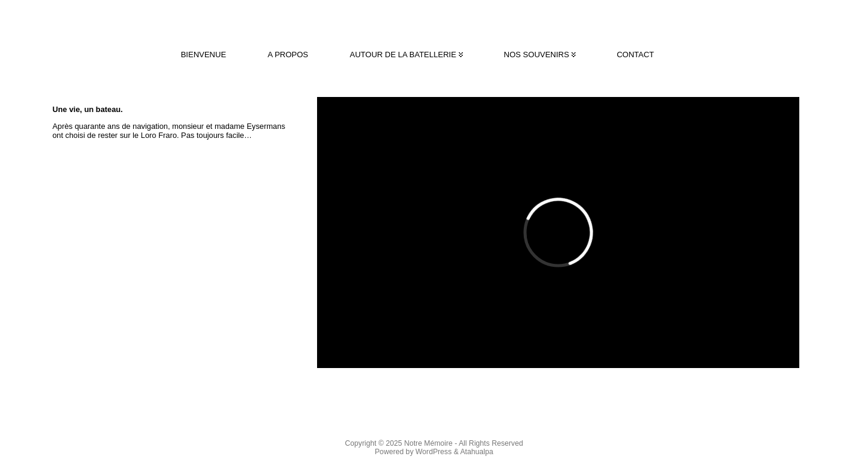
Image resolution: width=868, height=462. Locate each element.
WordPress (433, 452)
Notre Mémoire (428, 443)
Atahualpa (476, 452)
